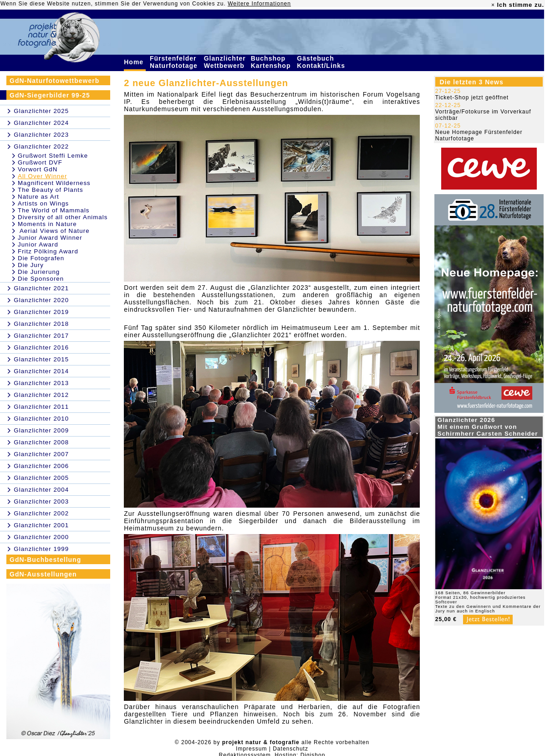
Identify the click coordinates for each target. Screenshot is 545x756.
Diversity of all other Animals (63, 217)
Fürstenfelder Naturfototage (175, 62)
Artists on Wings (43, 203)
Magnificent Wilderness (54, 183)
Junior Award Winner (50, 238)
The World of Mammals (54, 210)
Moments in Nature (47, 224)
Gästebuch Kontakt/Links (322, 62)
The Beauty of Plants (51, 190)
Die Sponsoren (41, 279)
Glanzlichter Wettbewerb (225, 62)
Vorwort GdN (38, 169)
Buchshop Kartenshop (272, 62)
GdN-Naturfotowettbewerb (54, 81)
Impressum (251, 749)
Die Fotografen (41, 258)
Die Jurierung (39, 272)
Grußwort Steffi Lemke (53, 156)
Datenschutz (290, 749)
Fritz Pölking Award (48, 251)
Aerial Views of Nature (54, 231)
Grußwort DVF (40, 162)
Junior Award (38, 244)
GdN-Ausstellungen (43, 574)
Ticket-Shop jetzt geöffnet (472, 98)
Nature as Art (38, 197)
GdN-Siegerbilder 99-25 (50, 95)
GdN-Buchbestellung (45, 560)
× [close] (493, 5)
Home (135, 62)
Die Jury (31, 265)
